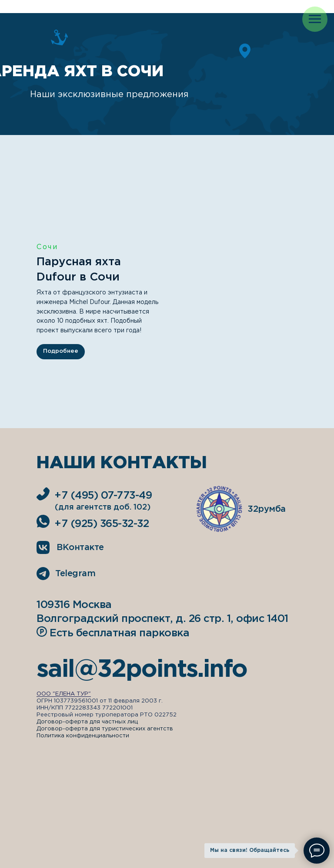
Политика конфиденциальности (83, 736)
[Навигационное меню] (315, 19)
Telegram (75, 574)
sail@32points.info (142, 670)
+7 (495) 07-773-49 (103, 496)
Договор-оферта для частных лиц (87, 722)
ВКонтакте (80, 547)
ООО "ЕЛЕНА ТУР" (64, 694)
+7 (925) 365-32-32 (102, 524)
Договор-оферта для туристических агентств (105, 729)
